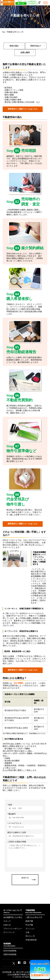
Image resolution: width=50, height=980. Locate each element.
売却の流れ (14, 46)
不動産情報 (35, 911)
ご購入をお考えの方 (34, 917)
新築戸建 (29, 921)
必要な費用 (25, 53)
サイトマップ (9, 932)
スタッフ (7, 921)
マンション (30, 929)
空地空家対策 (31, 940)
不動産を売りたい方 (15, 32)
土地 (27, 932)
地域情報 (13, 945)
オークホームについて (13, 911)
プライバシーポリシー (13, 929)
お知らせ (7, 925)
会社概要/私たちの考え (13, 917)
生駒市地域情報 (10, 954)
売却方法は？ (36, 46)
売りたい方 (30, 936)
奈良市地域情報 (10, 951)
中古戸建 (29, 925)
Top (3, 32)
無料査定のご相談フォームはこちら (23, 109)
